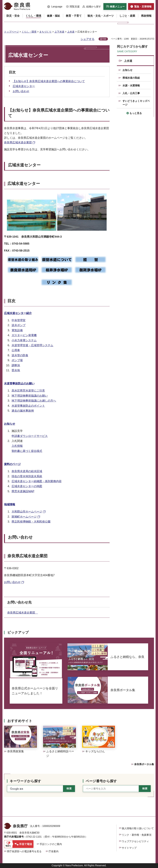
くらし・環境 (29, 32)
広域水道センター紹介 (18, 313)
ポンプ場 (17, 360)
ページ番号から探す (101, 781)
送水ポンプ (19, 325)
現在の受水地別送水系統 (27, 476)
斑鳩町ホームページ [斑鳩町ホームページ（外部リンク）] (24, 517)
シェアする (87, 39)
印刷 (104, 39)
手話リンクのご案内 (51, 844)
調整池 (16, 365)
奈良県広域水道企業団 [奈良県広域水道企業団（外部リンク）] (18, 142)
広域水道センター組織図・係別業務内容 (37, 481)
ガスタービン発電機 (24, 335)
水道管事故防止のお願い (19, 383)
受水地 (16, 370)
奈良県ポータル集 (144, 764)
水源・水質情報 (131, 86)
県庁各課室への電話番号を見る (24, 851)
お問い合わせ (21, 91)
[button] (55, 7)
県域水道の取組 (131, 78)
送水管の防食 (20, 355)
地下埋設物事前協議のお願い (30, 396)
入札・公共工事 (131, 93)
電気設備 (17, 330)
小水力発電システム (24, 340)
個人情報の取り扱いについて (138, 828)
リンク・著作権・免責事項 (137, 835)
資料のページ (12, 464)
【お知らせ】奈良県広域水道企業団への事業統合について (49, 81)
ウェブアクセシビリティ (135, 841)
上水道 (71, 32)
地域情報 (10, 504)
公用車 (16, 350)
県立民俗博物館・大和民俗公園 (31, 522)
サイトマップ (129, 848)
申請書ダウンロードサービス (30, 436)
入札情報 (17, 446)
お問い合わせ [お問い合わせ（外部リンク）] (12, 582)
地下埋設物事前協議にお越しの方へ (34, 401)
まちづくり (45, 32)
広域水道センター (24, 86)
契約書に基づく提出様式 (27, 451)
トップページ (11, 32)
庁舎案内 (54, 851)
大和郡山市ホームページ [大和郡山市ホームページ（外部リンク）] (27, 512)
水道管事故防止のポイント (28, 406)
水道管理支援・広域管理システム (32, 345)
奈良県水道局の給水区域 (27, 471)
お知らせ (10, 424)
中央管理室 (19, 320)
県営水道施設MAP (23, 491)
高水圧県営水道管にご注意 (28, 391)
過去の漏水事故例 (23, 411)
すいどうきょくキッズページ (136, 103)
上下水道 (59, 32)
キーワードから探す (25, 781)
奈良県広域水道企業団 (23, 613)
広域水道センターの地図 (27, 486)
